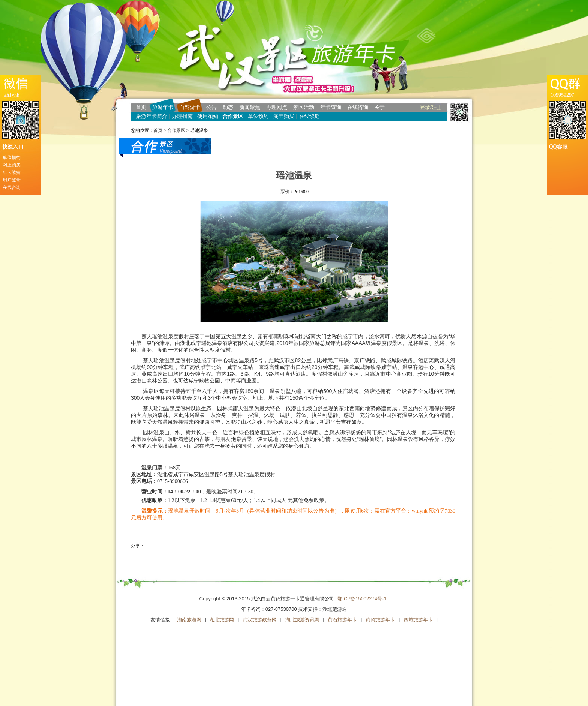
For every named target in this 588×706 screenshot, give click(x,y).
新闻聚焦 (250, 107)
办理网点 (277, 107)
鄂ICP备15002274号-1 (362, 599)
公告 (211, 107)
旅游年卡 (163, 107)
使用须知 (208, 116)
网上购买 (12, 165)
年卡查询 (331, 107)
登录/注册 (431, 107)
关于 (379, 107)
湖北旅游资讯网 (302, 620)
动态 (228, 107)
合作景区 (233, 116)
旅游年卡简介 (151, 116)
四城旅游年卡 (418, 620)
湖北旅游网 (222, 620)
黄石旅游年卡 (342, 620)
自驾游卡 (190, 107)
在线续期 (309, 116)
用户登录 (12, 180)
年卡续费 (12, 172)
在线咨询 (12, 187)
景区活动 (304, 107)
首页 (141, 107)
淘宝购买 (284, 116)
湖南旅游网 (189, 620)
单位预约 (12, 157)
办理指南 (182, 116)
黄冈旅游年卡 (380, 620)
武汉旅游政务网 (260, 620)
